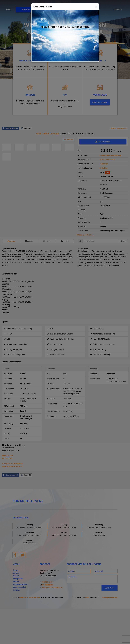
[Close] (96, 7)
